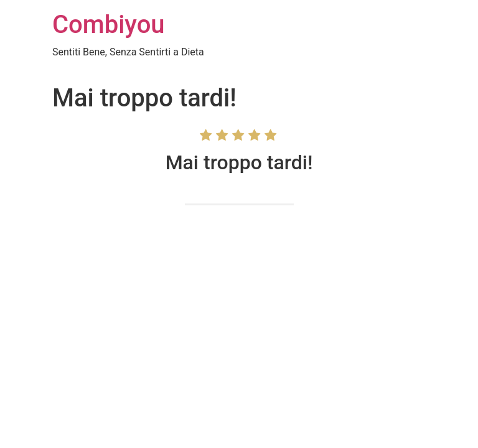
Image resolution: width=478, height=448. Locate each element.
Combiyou (109, 25)
